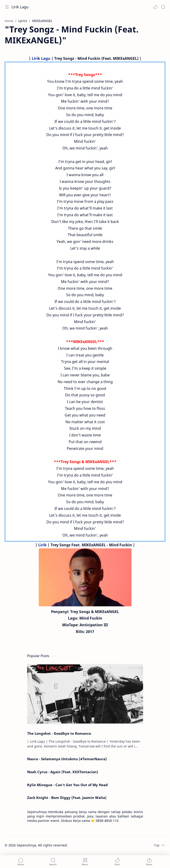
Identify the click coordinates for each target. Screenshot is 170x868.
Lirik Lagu (20, 7)
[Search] (163, 7)
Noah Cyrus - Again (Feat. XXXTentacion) (63, 772)
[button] (155, 7)
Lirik (42, 545)
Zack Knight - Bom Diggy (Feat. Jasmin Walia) (67, 798)
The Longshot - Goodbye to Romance (59, 733)
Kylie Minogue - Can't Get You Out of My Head (67, 785)
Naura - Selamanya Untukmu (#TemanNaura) (67, 759)
